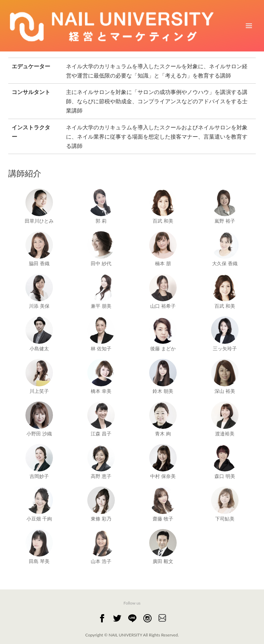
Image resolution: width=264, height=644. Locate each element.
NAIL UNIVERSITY (126, 635)
